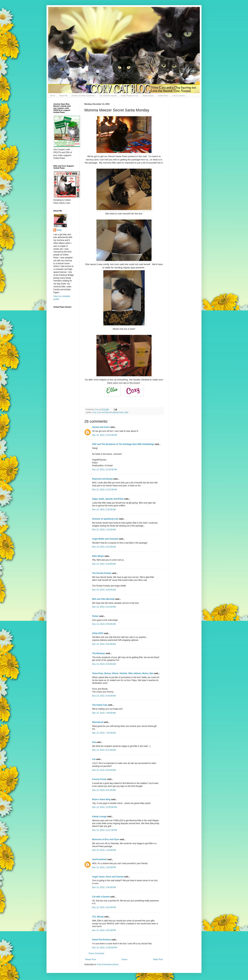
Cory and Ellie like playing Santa (110, 412)
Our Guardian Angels (108, 96)
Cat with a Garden (101, 897)
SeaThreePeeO (99, 859)
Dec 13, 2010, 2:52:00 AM (104, 547)
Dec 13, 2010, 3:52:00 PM (104, 930)
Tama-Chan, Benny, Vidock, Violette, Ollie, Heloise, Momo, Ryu (123, 673)
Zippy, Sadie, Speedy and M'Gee (108, 499)
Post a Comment (96, 953)
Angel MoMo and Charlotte (105, 539)
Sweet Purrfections (102, 940)
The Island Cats (100, 705)
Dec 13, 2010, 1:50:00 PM (104, 867)
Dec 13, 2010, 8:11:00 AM (104, 750)
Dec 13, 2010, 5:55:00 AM (104, 624)
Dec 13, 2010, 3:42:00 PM (104, 907)
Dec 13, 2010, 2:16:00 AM (104, 530)
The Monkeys (99, 653)
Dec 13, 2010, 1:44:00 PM (104, 850)
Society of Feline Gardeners (83, 96)
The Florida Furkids (102, 573)
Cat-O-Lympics (179, 96)
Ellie (127, 412)
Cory (94, 412)
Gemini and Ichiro (101, 427)
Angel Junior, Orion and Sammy (108, 877)
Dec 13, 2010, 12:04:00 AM (105, 435)
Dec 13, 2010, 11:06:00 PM (105, 948)
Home (53, 96)
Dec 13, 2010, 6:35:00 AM (104, 664)
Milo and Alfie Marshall (103, 599)
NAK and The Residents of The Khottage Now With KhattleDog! (123, 444)
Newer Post (91, 959)
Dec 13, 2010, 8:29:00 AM (104, 770)
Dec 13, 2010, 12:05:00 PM (105, 807)
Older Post (158, 959)
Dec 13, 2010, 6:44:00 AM (104, 696)
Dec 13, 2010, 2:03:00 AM (104, 510)
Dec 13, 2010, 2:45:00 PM (104, 887)
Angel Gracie (148, 96)
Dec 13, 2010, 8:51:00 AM (104, 790)
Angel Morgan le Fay (130, 96)
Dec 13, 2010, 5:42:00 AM (104, 607)
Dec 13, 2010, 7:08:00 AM (104, 713)
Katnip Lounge (99, 817)
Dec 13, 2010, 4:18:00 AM (104, 564)
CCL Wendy (98, 917)
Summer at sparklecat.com (105, 519)
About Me (63, 96)
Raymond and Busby (102, 479)
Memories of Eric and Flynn (106, 839)
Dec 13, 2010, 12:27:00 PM (105, 830)
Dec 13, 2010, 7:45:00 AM (104, 733)
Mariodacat (98, 722)
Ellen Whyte (98, 556)
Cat (94, 759)
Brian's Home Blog (101, 799)
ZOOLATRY (98, 633)
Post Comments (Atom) (108, 964)
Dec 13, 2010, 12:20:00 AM (105, 470)
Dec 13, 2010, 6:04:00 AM (104, 644)
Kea (94, 742)
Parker (95, 616)
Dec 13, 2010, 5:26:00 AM (104, 590)
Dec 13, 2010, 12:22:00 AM (105, 490)
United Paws (163, 96)
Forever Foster (99, 779)
